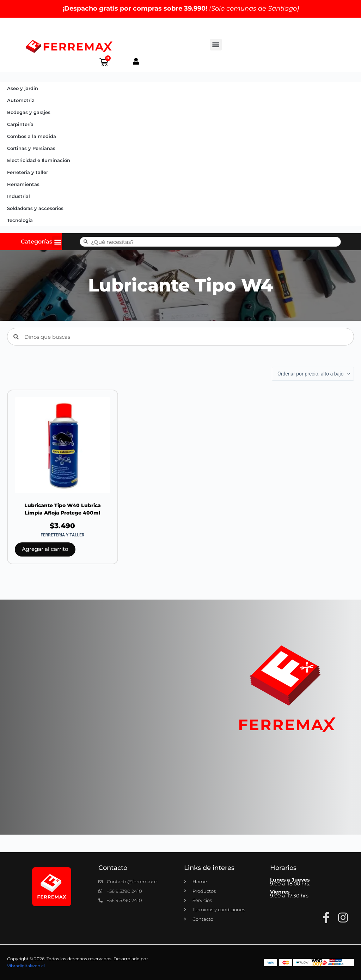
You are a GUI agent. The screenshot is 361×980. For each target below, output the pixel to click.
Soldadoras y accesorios (35, 208)
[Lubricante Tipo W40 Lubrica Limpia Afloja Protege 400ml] (63, 445)
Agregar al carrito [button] (45, 549)
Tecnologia (20, 220)
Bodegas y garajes (29, 112)
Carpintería (20, 124)
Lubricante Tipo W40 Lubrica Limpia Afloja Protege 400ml (63, 509)
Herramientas (23, 184)
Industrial (19, 196)
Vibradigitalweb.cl (26, 966)
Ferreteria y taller (27, 172)
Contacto (113, 868)
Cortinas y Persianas (31, 148)
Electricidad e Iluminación (39, 160)
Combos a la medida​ (32, 136)
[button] (216, 45)
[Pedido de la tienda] (313, 374)
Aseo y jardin (23, 88)
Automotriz (21, 100)
